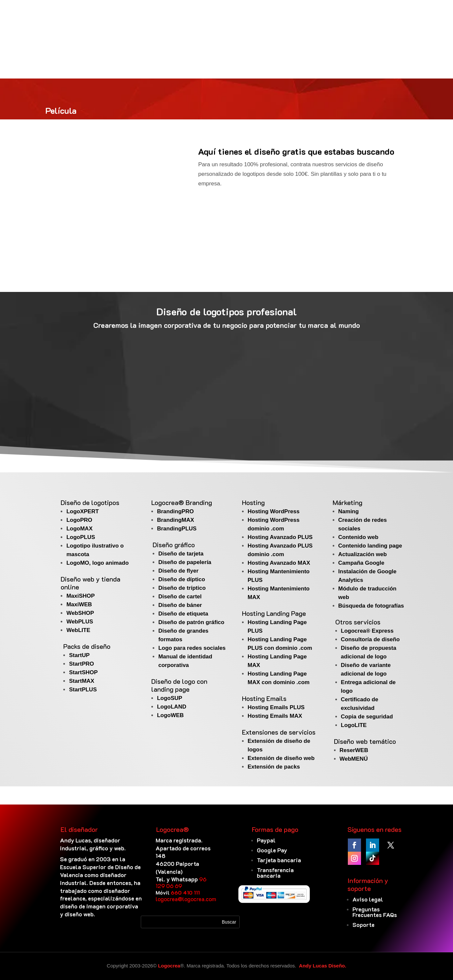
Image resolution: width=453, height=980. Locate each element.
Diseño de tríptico (182, 588)
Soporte (363, 925)
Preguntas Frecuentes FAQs (375, 912)
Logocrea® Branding (182, 502)
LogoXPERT (82, 511)
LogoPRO (79, 520)
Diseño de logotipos (90, 502)
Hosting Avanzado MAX (279, 563)
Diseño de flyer (178, 571)
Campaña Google (361, 563)
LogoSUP (170, 698)
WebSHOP (80, 613)
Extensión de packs (274, 767)
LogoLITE (354, 725)
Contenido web (358, 537)
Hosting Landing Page (274, 613)
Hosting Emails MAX (275, 716)
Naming (348, 511)
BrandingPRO (175, 511)
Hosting (253, 502)
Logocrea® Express (367, 631)
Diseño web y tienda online (91, 583)
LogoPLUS (81, 537)
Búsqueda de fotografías (371, 606)
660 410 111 (185, 892)
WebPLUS (80, 622)
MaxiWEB (79, 604)
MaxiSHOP (80, 596)
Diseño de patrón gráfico (191, 622)
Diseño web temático (365, 741)
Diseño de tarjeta (181, 554)
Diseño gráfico (174, 545)
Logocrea (169, 966)
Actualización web (362, 554)
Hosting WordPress (273, 511)
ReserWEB (354, 750)
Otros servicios (358, 622)
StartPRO (81, 664)
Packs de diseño (87, 646)
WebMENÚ (354, 759)
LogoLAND (172, 707)
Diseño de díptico (182, 579)
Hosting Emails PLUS (276, 707)
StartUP (79, 655)
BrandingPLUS (177, 529)
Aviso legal (368, 899)
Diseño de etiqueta (183, 614)
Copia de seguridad (367, 717)
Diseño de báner (180, 605)
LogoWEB (170, 715)
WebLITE (78, 630)
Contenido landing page (370, 546)
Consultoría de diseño (370, 639)
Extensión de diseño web (281, 758)
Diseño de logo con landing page (179, 685)
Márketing (347, 502)
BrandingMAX (175, 520)
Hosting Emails (264, 698)
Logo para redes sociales (192, 648)
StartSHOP (83, 672)
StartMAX (82, 681)
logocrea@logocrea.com (186, 899)
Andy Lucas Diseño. (323, 966)
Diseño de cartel (180, 597)
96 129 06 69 (181, 882)
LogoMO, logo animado (97, 563)
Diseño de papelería (185, 562)
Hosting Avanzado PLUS (280, 537)
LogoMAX (79, 529)
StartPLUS (83, 690)
